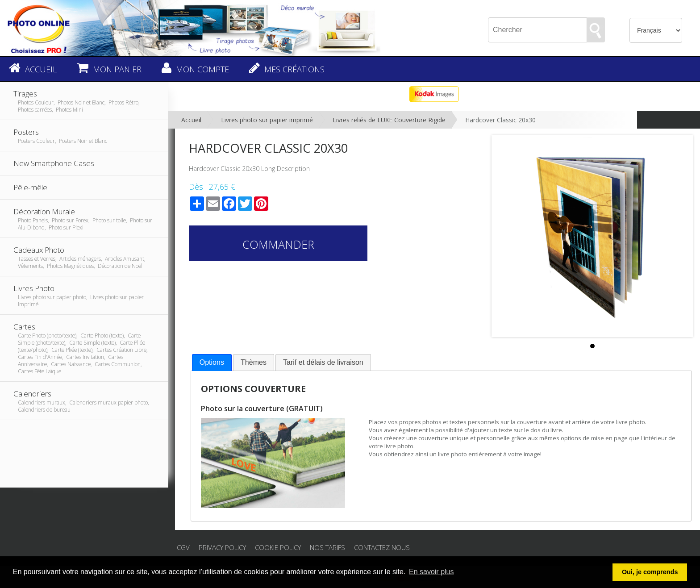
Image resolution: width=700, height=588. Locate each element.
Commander (278, 244)
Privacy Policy (222, 547)
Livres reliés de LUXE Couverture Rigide (389, 120)
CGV (183, 547)
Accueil (191, 120)
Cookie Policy (278, 547)
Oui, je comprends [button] (650, 572)
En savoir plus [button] (431, 572)
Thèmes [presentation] (254, 362)
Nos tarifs (327, 547)
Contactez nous (382, 547)
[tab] (212, 363)
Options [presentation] (212, 362)
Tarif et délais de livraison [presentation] (323, 362)
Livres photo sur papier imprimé (267, 120)
